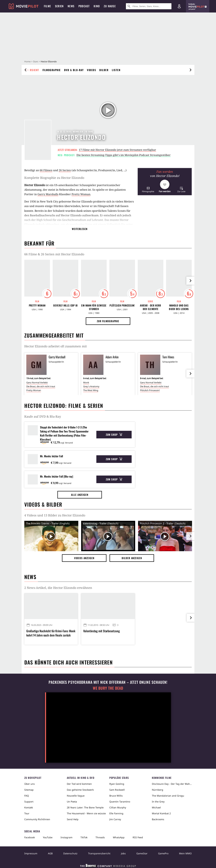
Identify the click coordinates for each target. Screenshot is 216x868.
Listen (116, 70)
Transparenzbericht (99, 853)
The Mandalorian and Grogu (168, 796)
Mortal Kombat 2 (161, 813)
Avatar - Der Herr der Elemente (150, 307)
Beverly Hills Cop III (65, 305)
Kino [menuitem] (97, 6)
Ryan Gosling (117, 784)
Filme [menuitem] (47, 6)
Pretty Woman (81, 194)
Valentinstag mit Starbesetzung (101, 631)
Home (27, 61)
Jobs (123, 853)
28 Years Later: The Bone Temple (85, 807)
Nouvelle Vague (76, 796)
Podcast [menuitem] (84, 6)
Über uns (30, 784)
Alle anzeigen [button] (80, 495)
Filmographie (52, 70)
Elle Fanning (116, 813)
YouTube (48, 837)
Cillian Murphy (118, 807)
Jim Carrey (115, 819)
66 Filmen (46, 170)
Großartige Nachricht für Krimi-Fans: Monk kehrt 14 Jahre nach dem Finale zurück (51, 633)
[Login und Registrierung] (179, 6)
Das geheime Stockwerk (80, 790)
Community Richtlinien (37, 819)
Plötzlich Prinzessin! (122, 305)
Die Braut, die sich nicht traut (41, 386)
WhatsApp (119, 837)
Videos (91, 70)
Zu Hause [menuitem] (110, 6)
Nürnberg (158, 790)
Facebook (30, 837)
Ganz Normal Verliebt (37, 382)
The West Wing (91, 390)
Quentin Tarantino (120, 802)
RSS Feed (138, 837)
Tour (27, 813)
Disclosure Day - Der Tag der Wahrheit (172, 784)
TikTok (84, 837)
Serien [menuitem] (59, 6)
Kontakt (29, 807)
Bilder (104, 70)
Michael (156, 807)
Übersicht (32, 70)
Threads (100, 837)
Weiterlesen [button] (80, 229)
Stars (36, 61)
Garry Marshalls (48, 194)
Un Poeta (72, 802)
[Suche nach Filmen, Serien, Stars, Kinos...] (149, 6)
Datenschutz (70, 853)
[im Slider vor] (190, 281)
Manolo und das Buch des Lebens (179, 307)
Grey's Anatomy (91, 386)
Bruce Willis (116, 796)
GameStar (142, 853)
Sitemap (29, 790)
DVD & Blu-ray (74, 70)
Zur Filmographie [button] (108, 321)
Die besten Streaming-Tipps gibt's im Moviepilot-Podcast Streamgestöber (124, 155)
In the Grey (158, 802)
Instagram (66, 837)
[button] (148, 190)
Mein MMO (185, 853)
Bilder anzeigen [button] (132, 558)
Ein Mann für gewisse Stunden (94, 307)
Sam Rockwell (117, 790)
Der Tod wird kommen (79, 784)
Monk (86, 382)
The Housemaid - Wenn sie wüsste (86, 813)
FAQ (27, 796)
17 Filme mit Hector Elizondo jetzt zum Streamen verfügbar (117, 150)
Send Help (73, 819)
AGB (50, 853)
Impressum (31, 853)
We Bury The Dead (108, 688)
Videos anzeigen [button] (84, 558)
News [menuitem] (71, 6)
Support (29, 802)
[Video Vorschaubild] (51, 537)
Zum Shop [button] (114, 435)
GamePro (163, 853)
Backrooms (158, 819)
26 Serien (65, 170)
